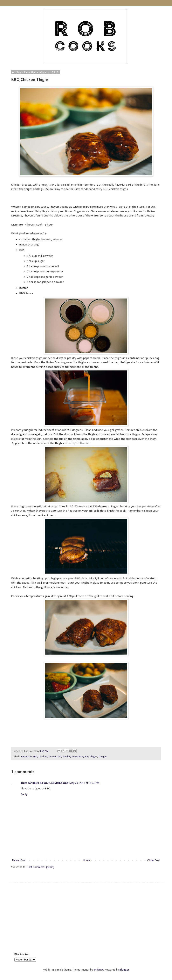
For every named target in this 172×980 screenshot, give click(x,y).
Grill (59, 757)
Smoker (66, 757)
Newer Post (19, 860)
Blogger (124, 970)
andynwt (99, 970)
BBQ (35, 757)
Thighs (94, 757)
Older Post (154, 860)
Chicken (43, 757)
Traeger (103, 757)
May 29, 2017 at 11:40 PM (84, 783)
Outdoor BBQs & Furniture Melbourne (45, 783)
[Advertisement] (86, 918)
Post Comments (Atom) (41, 867)
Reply (24, 794)
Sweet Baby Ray (80, 757)
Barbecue (26, 757)
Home (87, 860)
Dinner (52, 757)
